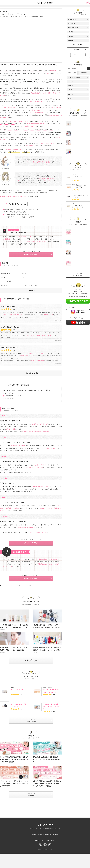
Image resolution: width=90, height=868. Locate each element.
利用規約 (38, 848)
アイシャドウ (14, 595)
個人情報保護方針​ (48, 848)
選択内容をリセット (78, 61)
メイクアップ (6, 595)
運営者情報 (59, 848)
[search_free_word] (88, 74)
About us (31, 848)
